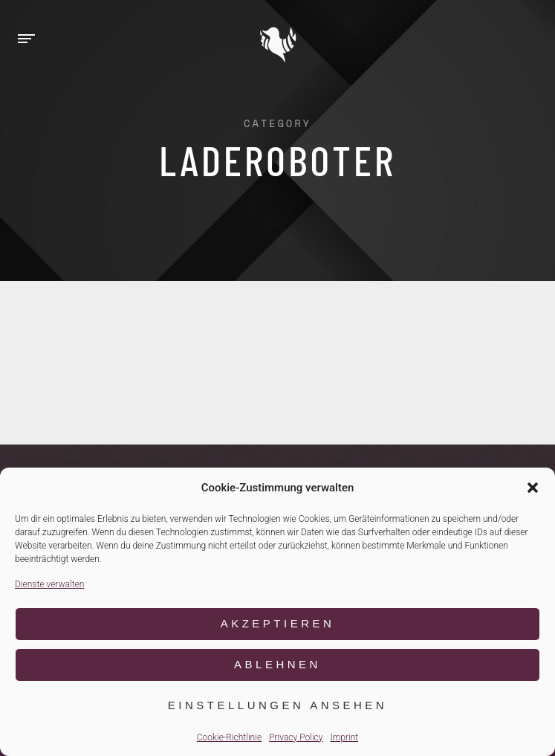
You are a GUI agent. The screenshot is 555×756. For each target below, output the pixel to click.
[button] (533, 488)
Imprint (344, 737)
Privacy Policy (296, 737)
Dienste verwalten (49, 584)
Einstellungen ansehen (277, 705)
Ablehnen (277, 664)
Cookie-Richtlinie (229, 737)
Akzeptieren (278, 623)
